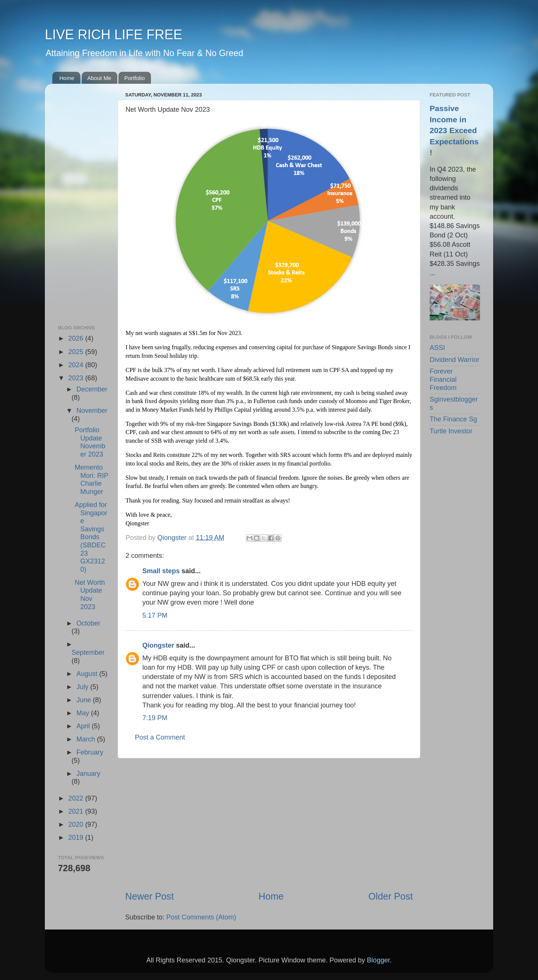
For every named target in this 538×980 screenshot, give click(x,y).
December (92, 389)
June (84, 700)
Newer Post (149, 896)
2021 (77, 811)
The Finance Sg (453, 419)
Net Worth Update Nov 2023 (90, 595)
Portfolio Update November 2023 (90, 442)
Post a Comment (160, 737)
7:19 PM (155, 718)
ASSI (437, 348)
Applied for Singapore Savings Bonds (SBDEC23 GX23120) (91, 537)
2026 (77, 338)
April (84, 726)
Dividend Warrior (454, 360)
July (83, 687)
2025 (77, 352)
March (86, 739)
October (88, 623)
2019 (77, 838)
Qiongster (158, 645)
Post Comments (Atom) (201, 917)
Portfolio (134, 78)
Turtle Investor (451, 431)
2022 (77, 798)
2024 (77, 365)
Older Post (391, 896)
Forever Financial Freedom (443, 379)
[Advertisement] (269, 824)
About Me (99, 78)
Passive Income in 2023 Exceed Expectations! (454, 130)
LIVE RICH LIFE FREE (114, 35)
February (90, 752)
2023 (77, 378)
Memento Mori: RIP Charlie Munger (92, 480)
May (84, 713)
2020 (77, 824)
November (92, 411)
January (88, 774)
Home (67, 78)
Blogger (378, 960)
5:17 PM (155, 615)
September (88, 652)
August (88, 674)
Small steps (161, 571)
